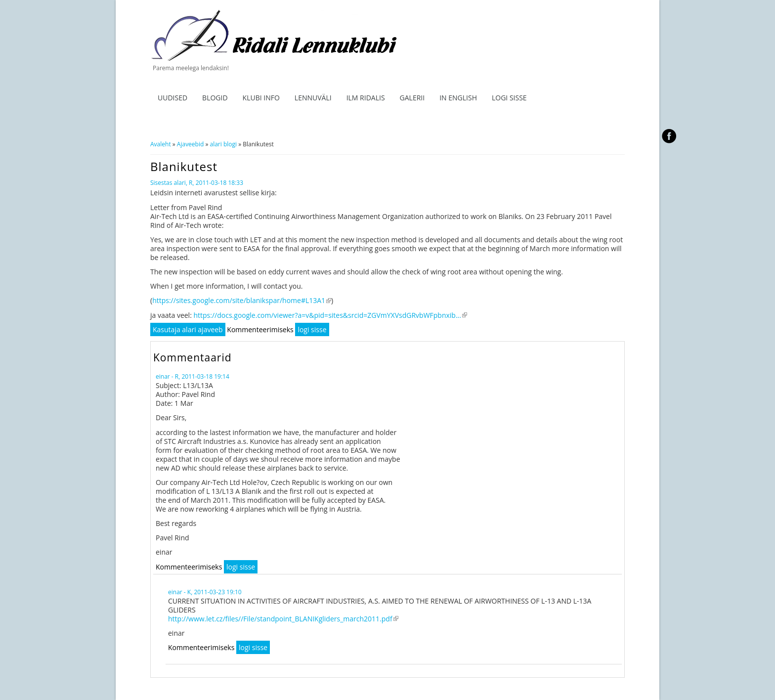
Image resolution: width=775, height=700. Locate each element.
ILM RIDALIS (366, 98)
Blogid (215, 98)
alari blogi (224, 144)
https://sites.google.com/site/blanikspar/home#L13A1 (242, 300)
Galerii (412, 98)
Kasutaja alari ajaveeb (188, 329)
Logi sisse (509, 98)
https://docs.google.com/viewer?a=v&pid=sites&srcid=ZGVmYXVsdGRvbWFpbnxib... (330, 315)
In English (458, 98)
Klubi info (261, 98)
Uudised (172, 98)
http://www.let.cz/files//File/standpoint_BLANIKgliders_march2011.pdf (283, 619)
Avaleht (161, 144)
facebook (669, 136)
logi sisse (312, 329)
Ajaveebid (190, 144)
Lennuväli (313, 98)
